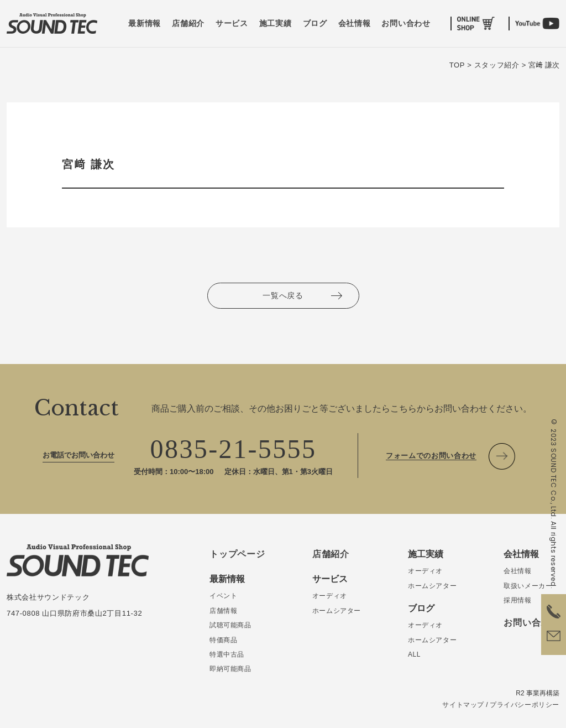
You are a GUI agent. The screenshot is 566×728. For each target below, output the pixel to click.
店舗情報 (223, 611)
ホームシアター (337, 611)
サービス (232, 24)
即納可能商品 (230, 669)
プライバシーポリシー (525, 705)
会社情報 (355, 24)
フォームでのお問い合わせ (431, 456)
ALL (414, 654)
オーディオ (330, 596)
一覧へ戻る (283, 295)
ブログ (315, 24)
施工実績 (276, 24)
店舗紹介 (188, 24)
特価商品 (223, 640)
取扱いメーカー (528, 586)
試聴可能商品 (230, 625)
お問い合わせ (406, 24)
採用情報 (517, 600)
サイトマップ (463, 705)
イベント (223, 596)
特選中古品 (227, 654)
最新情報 (145, 24)
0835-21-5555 (234, 449)
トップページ (237, 554)
